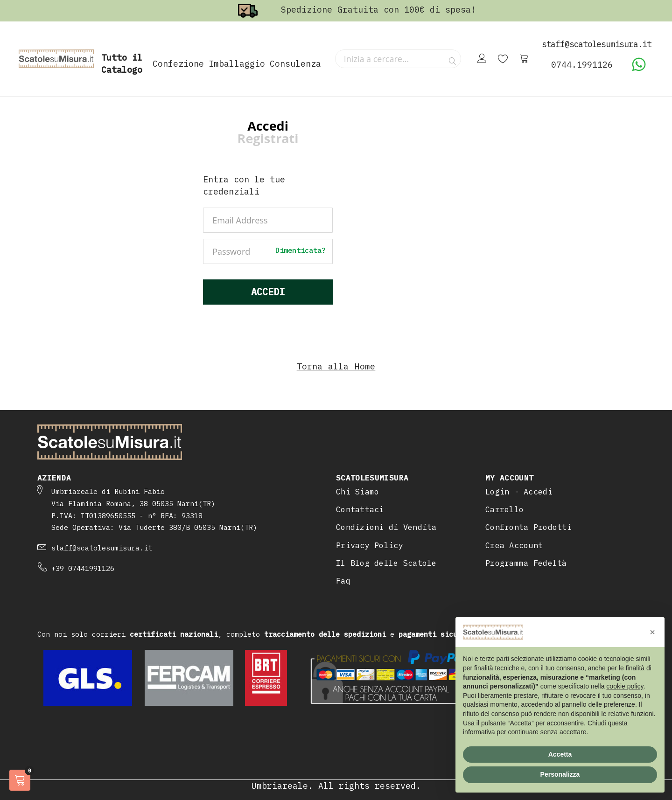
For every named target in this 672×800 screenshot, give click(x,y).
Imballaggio (237, 64)
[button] (652, 632)
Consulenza (295, 64)
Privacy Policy (370, 545)
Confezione (178, 64)
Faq (343, 581)
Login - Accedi (519, 492)
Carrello (504, 509)
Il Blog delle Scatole (386, 563)
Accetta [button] (560, 754)
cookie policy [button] (625, 686)
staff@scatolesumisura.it (102, 548)
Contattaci (360, 509)
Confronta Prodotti (528, 527)
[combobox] (398, 59)
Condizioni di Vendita (386, 527)
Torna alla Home (336, 366)
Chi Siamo (357, 492)
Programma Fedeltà (526, 563)
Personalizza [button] (560, 774)
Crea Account (514, 545)
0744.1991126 (582, 65)
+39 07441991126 (83, 568)
